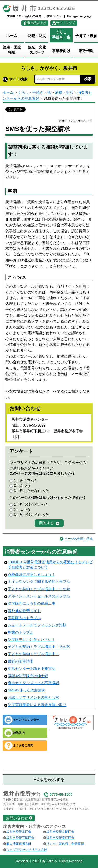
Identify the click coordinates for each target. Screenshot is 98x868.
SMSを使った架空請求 (26, 690)
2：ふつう (22, 485)
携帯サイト (54, 16)
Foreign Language (80, 16)
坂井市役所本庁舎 (19, 832)
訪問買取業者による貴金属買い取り (37, 705)
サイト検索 (15, 79)
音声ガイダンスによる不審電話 (33, 683)
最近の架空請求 (21, 661)
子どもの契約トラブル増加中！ (33, 654)
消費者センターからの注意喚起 (41, 552)
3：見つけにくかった (31, 515)
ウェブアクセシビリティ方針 (27, 850)
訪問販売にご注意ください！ (32, 640)
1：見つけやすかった (31, 504)
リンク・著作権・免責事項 (65, 844)
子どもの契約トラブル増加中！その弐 (39, 647)
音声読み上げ (37, 23)
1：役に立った (26, 480)
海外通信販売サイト (24, 611)
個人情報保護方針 (19, 844)
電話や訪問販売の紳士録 (28, 676)
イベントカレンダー (26, 720)
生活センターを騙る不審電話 (32, 669)
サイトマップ (66, 23)
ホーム (8, 92)
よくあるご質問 (23, 745)
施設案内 (19, 733)
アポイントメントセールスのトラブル (39, 596)
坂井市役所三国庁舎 (20, 838)
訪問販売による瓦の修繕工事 (32, 603)
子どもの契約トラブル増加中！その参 (39, 589)
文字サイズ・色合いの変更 (24, 16)
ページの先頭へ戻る (79, 539)
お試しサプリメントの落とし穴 (33, 697)
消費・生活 (64, 92)
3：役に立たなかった (31, 491)
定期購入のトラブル (24, 618)
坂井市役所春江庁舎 (60, 838)
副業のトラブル (21, 632)
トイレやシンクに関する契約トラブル (39, 582)
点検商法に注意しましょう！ (32, 574)
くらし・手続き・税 (34, 92)
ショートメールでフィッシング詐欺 (37, 625)
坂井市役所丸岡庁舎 (60, 832)
